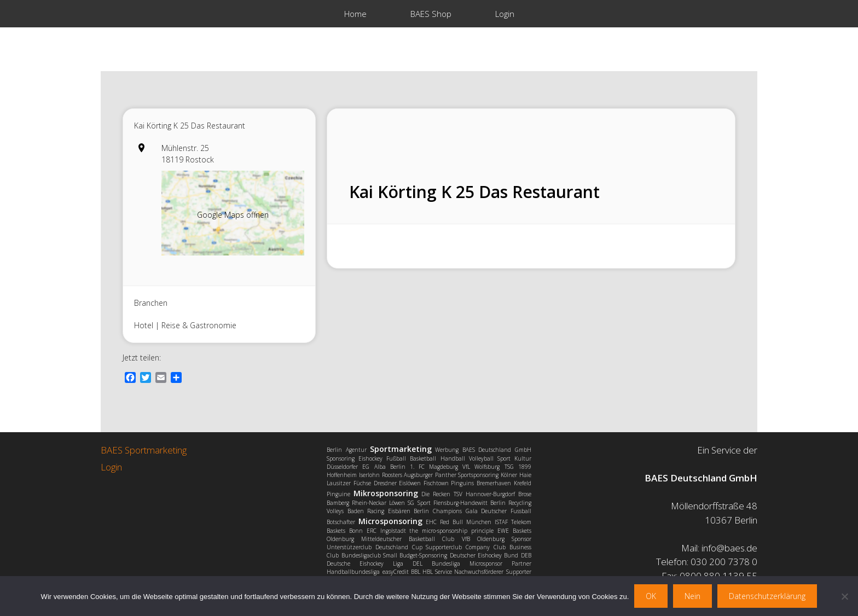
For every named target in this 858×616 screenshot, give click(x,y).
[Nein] (844, 596)
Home (355, 14)
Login (505, 14)
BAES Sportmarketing (144, 450)
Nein (692, 596)
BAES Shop (431, 14)
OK (651, 596)
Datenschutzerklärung (767, 596)
